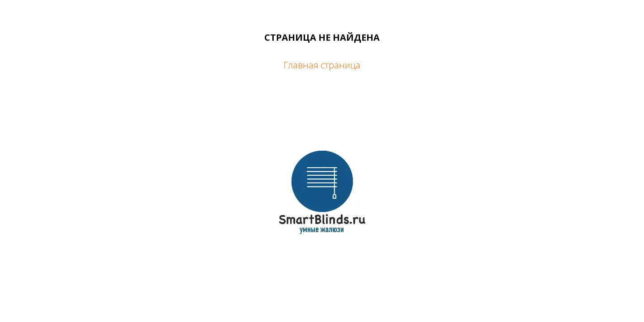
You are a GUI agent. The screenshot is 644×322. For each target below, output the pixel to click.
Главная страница (322, 65)
